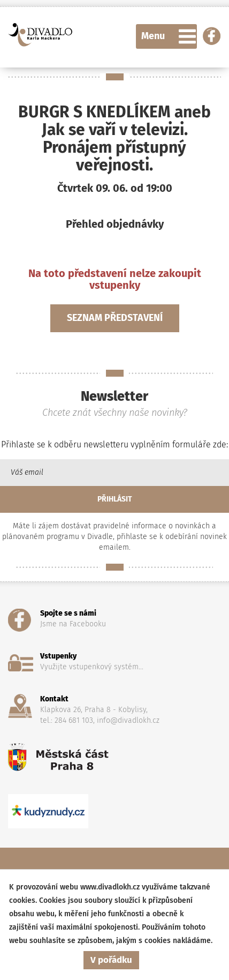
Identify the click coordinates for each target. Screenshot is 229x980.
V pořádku (111, 960)
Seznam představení (115, 318)
